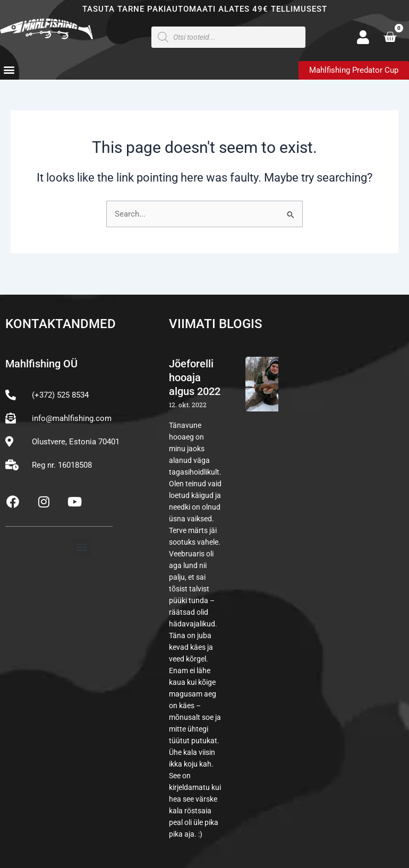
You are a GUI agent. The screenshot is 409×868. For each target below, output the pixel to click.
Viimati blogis (216, 324)
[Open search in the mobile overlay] (228, 37)
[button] (9, 70)
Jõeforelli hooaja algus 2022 (195, 377)
